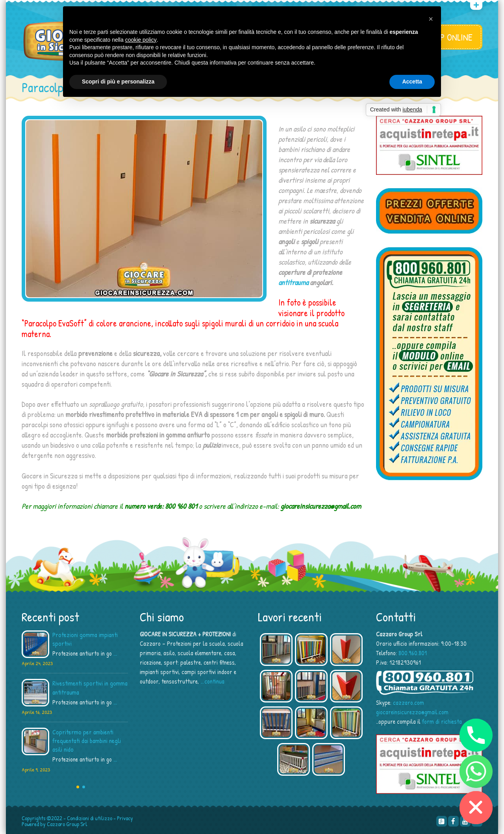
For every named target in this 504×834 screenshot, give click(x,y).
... (115, 653)
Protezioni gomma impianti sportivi (85, 639)
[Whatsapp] (476, 771)
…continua (212, 681)
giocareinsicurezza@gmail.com (412, 712)
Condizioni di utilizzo (90, 818)
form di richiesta (442, 721)
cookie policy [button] (141, 40)
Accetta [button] (412, 82)
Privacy (125, 818)
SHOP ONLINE (449, 37)
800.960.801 (413, 653)
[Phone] (476, 735)
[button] (431, 19)
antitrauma (293, 282)
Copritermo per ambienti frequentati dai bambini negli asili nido (87, 741)
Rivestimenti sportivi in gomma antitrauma (90, 688)
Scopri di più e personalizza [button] (118, 82)
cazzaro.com (409, 702)
